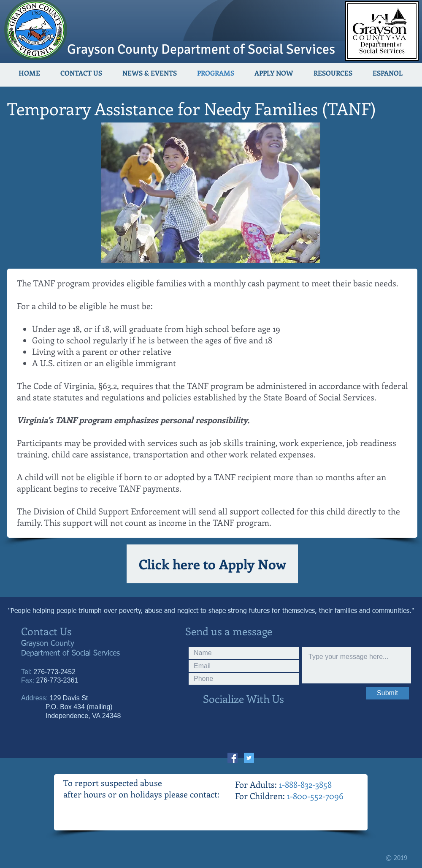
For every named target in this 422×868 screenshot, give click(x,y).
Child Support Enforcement (128, 511)
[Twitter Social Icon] (249, 758)
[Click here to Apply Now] (212, 564)
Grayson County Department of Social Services (201, 49)
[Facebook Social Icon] (233, 758)
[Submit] (387, 693)
